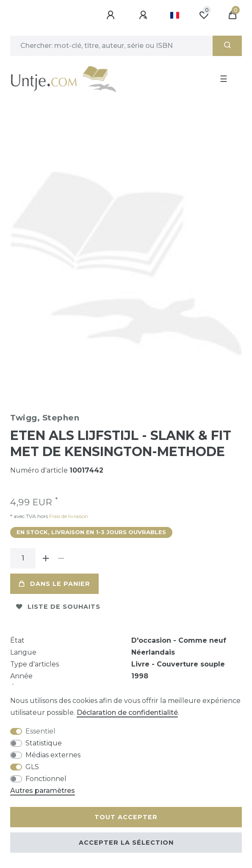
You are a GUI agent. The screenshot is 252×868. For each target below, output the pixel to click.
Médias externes (53, 755)
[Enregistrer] (144, 15)
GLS (32, 767)
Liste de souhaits (58, 607)
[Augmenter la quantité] (46, 558)
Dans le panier (54, 584)
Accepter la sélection (126, 843)
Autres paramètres (43, 791)
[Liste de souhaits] (204, 15)
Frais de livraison (68, 516)
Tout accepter (126, 817)
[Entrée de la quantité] (23, 558)
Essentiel (40, 731)
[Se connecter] (112, 15)
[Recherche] (227, 46)
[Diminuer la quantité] (61, 558)
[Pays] (175, 15)
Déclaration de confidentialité (127, 713)
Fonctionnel (46, 779)
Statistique (44, 743)
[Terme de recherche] (111, 46)
